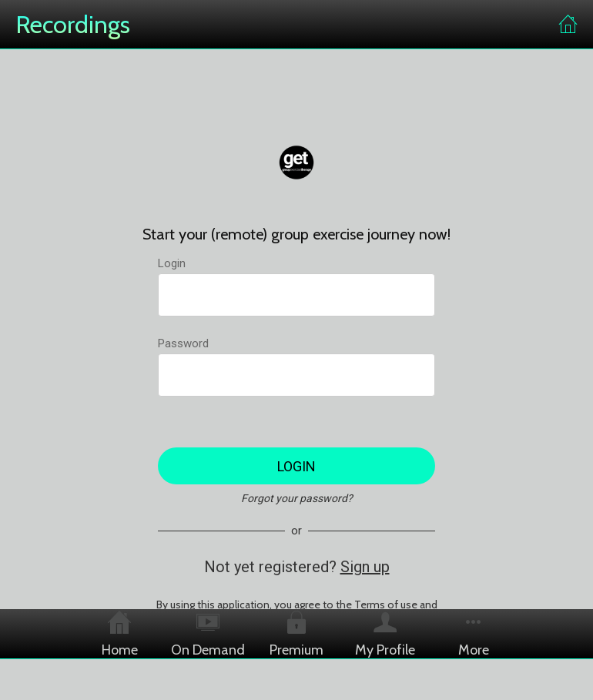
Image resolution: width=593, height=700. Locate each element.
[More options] (474, 634)
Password (183, 343)
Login (172, 263)
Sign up (365, 567)
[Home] (568, 25)
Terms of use (386, 605)
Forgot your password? (297, 498)
